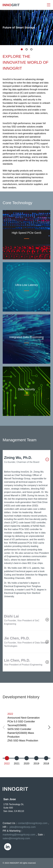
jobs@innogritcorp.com (23, 827)
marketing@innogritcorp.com (19, 835)
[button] (49, 727)
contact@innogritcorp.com (33, 823)
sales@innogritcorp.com (16, 838)
